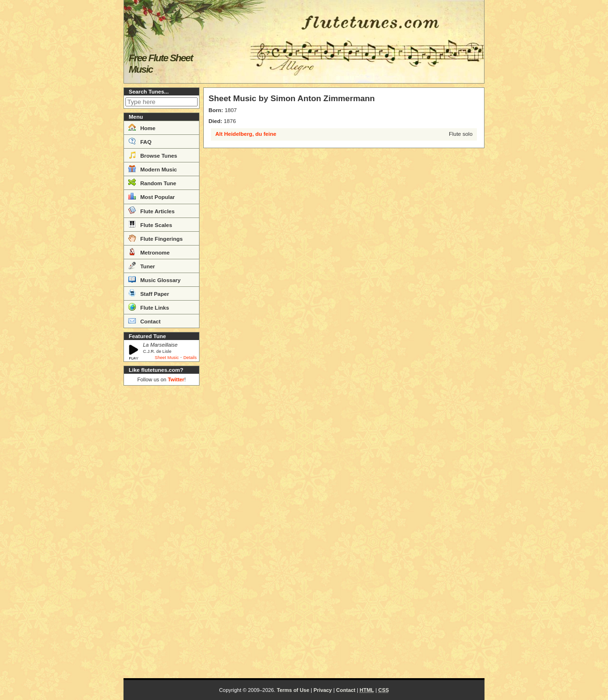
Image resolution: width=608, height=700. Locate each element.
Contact (144, 321)
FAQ (140, 141)
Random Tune (152, 182)
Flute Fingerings (156, 238)
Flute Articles (152, 210)
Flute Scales (150, 224)
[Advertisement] (161, 532)
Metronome (149, 252)
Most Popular (152, 196)
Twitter (176, 379)
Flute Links (149, 307)
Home (142, 127)
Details (190, 358)
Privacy (323, 690)
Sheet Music (167, 358)
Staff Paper (149, 293)
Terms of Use (293, 690)
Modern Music (153, 169)
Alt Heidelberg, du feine (246, 134)
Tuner (142, 265)
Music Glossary (154, 279)
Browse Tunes (153, 155)
